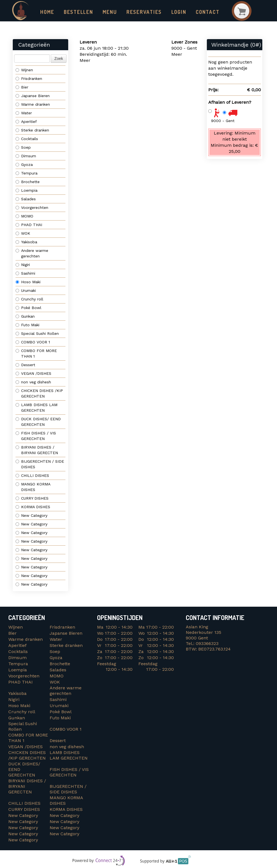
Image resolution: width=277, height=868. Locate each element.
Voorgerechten (32, 208)
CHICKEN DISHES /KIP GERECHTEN (39, 394)
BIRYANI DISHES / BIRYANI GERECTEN (37, 450)
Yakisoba (26, 242)
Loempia (26, 191)
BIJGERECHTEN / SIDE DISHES (40, 464)
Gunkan (25, 317)
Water (24, 113)
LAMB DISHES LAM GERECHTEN (36, 408)
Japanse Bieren (33, 96)
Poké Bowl (28, 308)
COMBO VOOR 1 (33, 342)
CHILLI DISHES (34, 476)
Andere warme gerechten (32, 254)
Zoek (59, 59)
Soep (23, 148)
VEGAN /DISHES (35, 374)
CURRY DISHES (34, 498)
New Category (31, 516)
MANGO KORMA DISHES (33, 487)
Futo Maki (27, 325)
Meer (85, 61)
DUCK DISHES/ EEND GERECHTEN (39, 422)
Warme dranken (33, 105)
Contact (200, 12)
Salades (26, 199)
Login (172, 12)
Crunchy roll (29, 299)
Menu (107, 12)
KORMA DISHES (34, 507)
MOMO (24, 216)
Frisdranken (29, 79)
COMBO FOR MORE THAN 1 (36, 354)
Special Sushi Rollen (37, 334)
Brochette (28, 182)
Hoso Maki (28, 282)
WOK (23, 234)
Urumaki (26, 291)
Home (47, 12)
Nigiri (23, 265)
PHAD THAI (29, 225)
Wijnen (24, 70)
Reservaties (139, 12)
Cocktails (27, 139)
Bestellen (77, 12)
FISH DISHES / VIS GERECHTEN (36, 436)
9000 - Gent (223, 121)
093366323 (207, 644)
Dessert (25, 365)
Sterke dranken (32, 130)
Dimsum (26, 156)
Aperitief (26, 122)
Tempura (26, 173)
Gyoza (24, 165)
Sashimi (25, 274)
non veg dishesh (33, 382)
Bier (22, 87)
